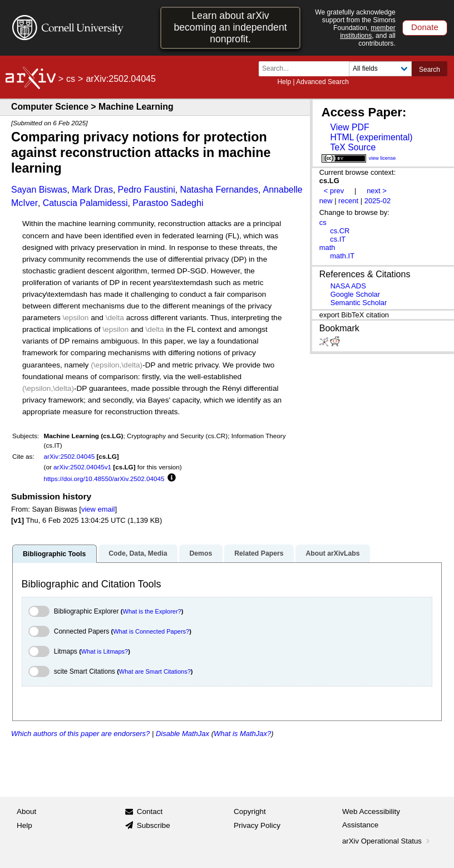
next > (377, 191)
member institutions (368, 32)
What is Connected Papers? (151, 631)
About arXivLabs (332, 553)
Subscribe (154, 825)
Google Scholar (355, 294)
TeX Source (353, 147)
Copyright (250, 811)
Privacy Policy (257, 825)
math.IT (342, 256)
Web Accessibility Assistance (371, 818)
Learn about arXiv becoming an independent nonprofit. (230, 27)
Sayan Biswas (39, 190)
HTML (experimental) (371, 137)
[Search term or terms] (307, 69)
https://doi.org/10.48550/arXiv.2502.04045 (104, 479)
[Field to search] (380, 69)
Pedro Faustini (147, 190)
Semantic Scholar (359, 303)
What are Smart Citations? (155, 671)
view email (98, 509)
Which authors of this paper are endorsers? (80, 734)
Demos (201, 553)
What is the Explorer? (152, 611)
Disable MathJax (182, 734)
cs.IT (338, 239)
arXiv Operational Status (387, 841)
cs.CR (340, 231)
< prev (334, 191)
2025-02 (378, 201)
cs (71, 79)
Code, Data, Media (138, 553)
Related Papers (259, 553)
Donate (425, 27)
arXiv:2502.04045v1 (82, 467)
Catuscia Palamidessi (85, 203)
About (26, 811)
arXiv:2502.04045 (70, 456)
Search (430, 70)
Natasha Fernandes (219, 190)
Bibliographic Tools (54, 554)
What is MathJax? (242, 734)
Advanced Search (322, 82)
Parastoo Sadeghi (168, 203)
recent (348, 201)
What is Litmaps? (105, 651)
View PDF (349, 127)
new (326, 201)
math (327, 247)
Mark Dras (92, 190)
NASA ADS (348, 286)
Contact (150, 811)
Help (284, 82)
